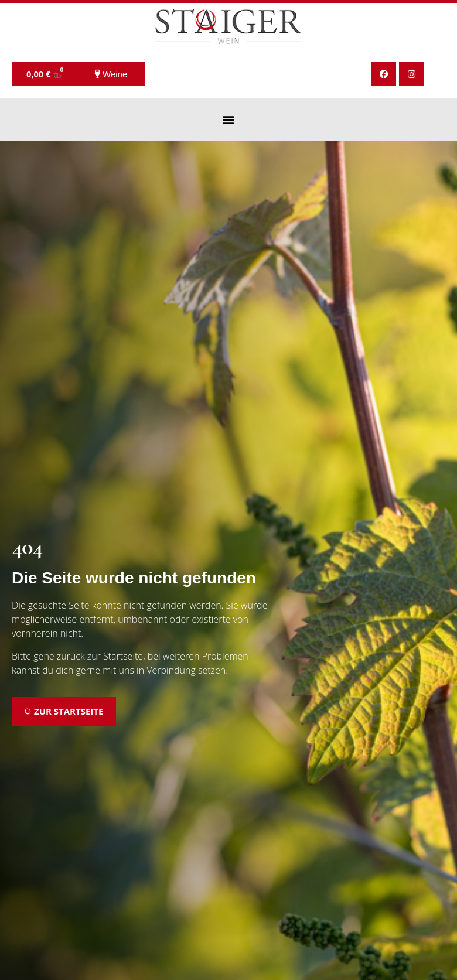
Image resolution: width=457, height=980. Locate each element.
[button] (229, 119)
